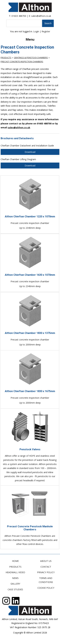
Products (6, 58)
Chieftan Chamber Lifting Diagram (18, 159)
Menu (30, 39)
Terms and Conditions (46, 580)
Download (30, 152)
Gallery (15, 584)
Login (36, 31)
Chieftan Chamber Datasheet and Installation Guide (27, 146)
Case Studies (15, 589)
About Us (46, 561)
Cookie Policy (46, 588)
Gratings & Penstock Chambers (31, 58)
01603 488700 (19, 16)
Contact (46, 567)
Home (15, 561)
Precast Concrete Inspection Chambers (22, 62)
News (15, 578)
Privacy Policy (46, 572)
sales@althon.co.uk (41, 16)
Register (46, 31)
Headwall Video (15, 572)
